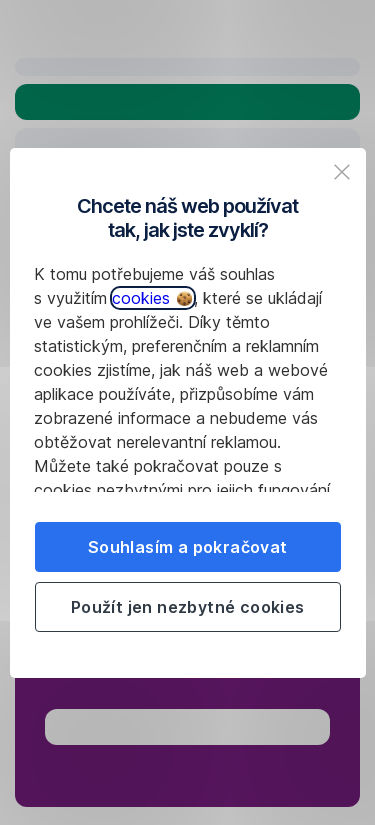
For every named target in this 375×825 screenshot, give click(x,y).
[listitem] (342, 172)
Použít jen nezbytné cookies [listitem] (188, 607)
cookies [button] (152, 298)
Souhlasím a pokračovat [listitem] (188, 547)
